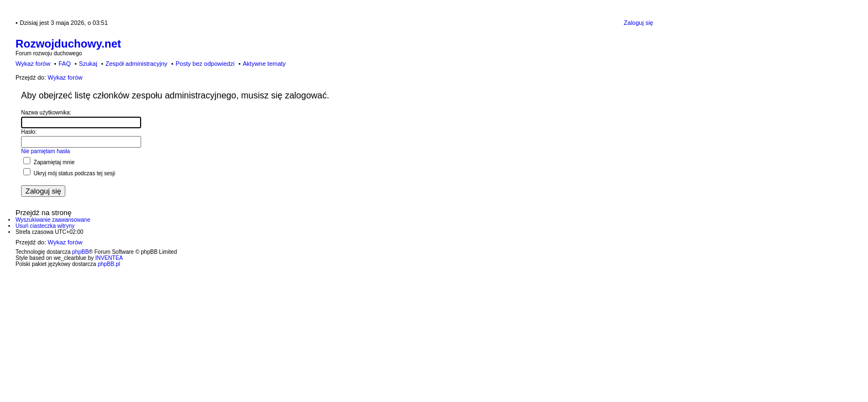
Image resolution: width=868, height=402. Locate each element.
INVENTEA (109, 258)
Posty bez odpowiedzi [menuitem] (205, 64)
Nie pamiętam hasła (45, 151)
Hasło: (29, 132)
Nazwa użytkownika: (46, 113)
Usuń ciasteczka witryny (45, 226)
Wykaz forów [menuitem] (33, 64)
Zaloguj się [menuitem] (639, 23)
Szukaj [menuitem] (88, 64)
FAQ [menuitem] (65, 64)
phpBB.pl (109, 264)
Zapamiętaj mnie (49, 162)
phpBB (80, 252)
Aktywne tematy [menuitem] (264, 64)
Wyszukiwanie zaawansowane (53, 220)
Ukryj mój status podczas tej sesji (69, 173)
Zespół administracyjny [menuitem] (136, 64)
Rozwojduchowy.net (68, 44)
